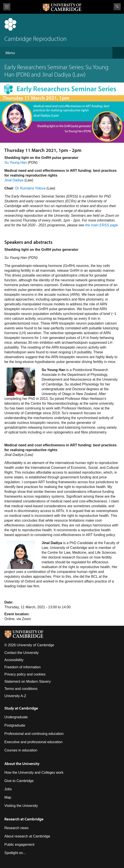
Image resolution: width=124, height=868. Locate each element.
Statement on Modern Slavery (28, 682)
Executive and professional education (33, 742)
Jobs (8, 789)
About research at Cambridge (27, 836)
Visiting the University (21, 806)
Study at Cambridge (21, 708)
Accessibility (14, 660)
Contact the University (22, 653)
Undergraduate (16, 717)
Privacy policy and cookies (25, 674)
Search (117, 7)
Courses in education (21, 750)
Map (8, 797)
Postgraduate (15, 725)
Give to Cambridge (19, 781)
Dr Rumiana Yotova (30, 188)
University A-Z (15, 696)
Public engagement (19, 845)
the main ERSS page (101, 225)
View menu (7, 7)
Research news (16, 828)
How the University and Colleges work (34, 773)
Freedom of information (22, 667)
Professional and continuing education (34, 734)
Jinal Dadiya (14, 180)
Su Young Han (16, 162)
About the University (22, 764)
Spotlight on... (15, 853)
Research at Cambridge (24, 819)
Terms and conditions (21, 689)
